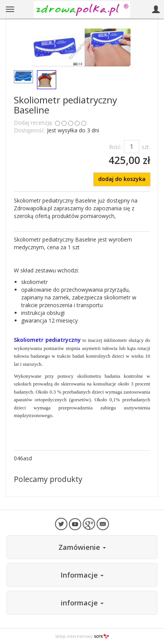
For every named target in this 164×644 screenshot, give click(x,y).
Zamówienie (82, 547)
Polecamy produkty (48, 479)
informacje (82, 603)
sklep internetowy (82, 636)
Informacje (82, 575)
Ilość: (115, 147)
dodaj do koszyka (122, 179)
